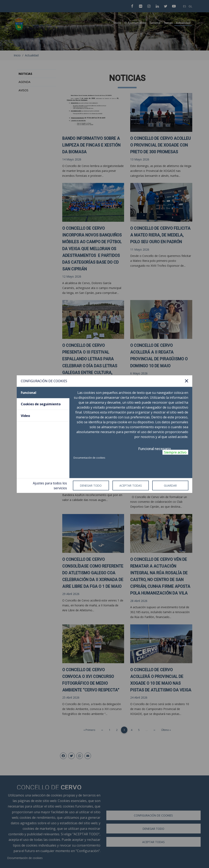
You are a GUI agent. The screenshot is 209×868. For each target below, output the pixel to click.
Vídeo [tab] (25, 416)
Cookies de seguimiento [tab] (41, 404)
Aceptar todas (131, 486)
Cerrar (187, 381)
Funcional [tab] (29, 392)
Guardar (170, 486)
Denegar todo (91, 486)
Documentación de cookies (89, 458)
